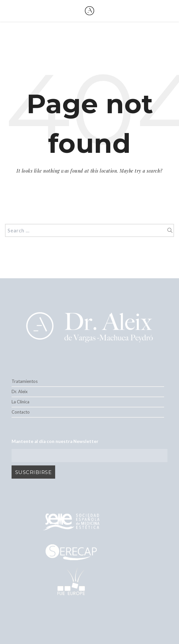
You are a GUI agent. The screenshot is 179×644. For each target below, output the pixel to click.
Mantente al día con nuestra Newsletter (55, 441)
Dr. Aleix (20, 391)
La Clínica (20, 402)
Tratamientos (25, 381)
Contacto (21, 412)
